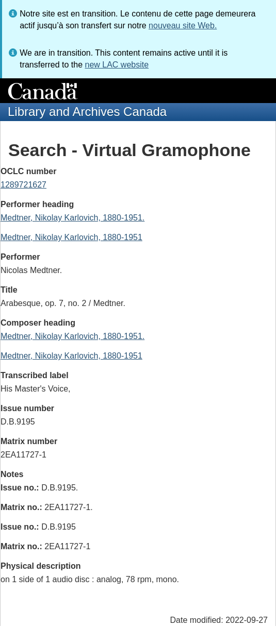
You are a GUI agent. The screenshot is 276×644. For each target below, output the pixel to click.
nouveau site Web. (183, 26)
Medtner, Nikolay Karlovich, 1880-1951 (71, 237)
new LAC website (117, 65)
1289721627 (23, 185)
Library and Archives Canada (87, 112)
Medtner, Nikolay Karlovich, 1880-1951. (72, 218)
